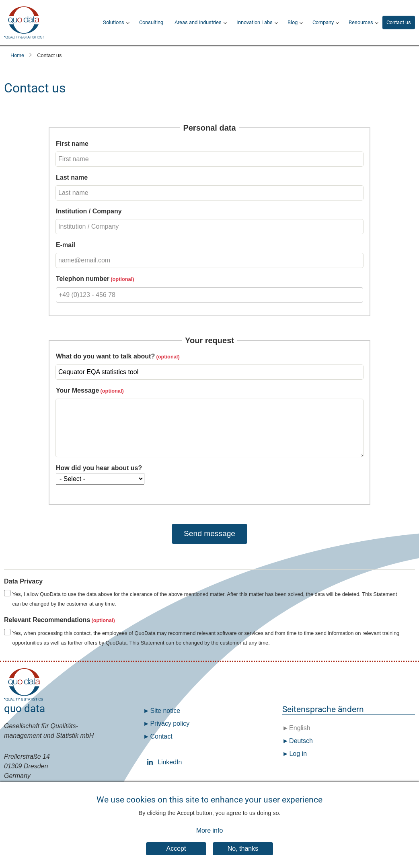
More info (210, 839)
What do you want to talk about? (105, 356)
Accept (176, 857)
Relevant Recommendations (47, 620)
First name (72, 144)
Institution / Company (89, 211)
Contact (161, 736)
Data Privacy (23, 581)
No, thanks (243, 857)
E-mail (66, 245)
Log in (298, 754)
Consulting (151, 22)
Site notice (165, 711)
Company (323, 22)
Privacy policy (170, 724)
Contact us (399, 22)
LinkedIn (152, 762)
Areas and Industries (198, 22)
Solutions (114, 22)
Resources (361, 22)
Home (17, 55)
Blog (293, 22)
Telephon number (83, 279)
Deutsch (300, 741)
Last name (72, 177)
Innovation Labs (255, 22)
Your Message (77, 390)
